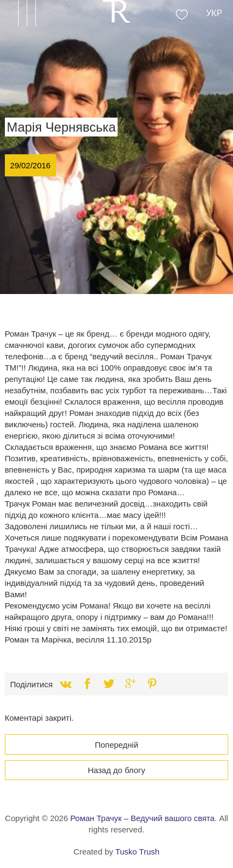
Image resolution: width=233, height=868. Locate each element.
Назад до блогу (117, 770)
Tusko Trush (138, 852)
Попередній (117, 745)
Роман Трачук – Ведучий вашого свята (142, 818)
